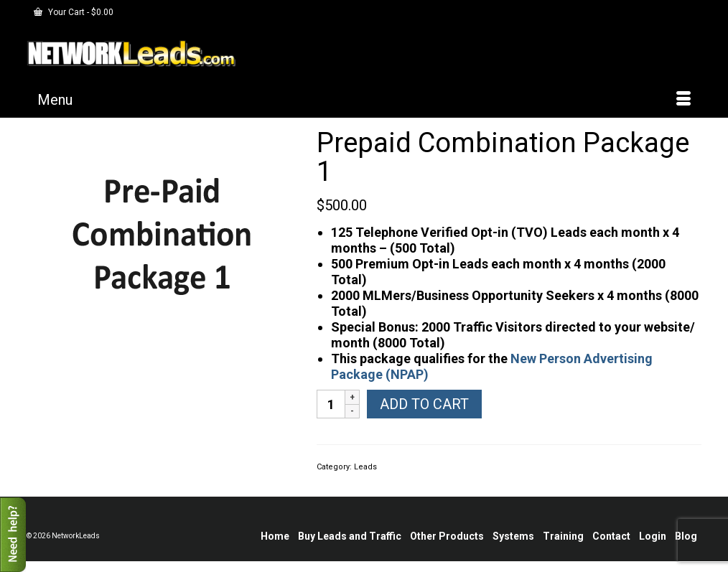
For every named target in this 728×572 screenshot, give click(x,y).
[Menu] (364, 100)
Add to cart (424, 404)
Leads (365, 467)
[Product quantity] (331, 404)
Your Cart (74, 12)
